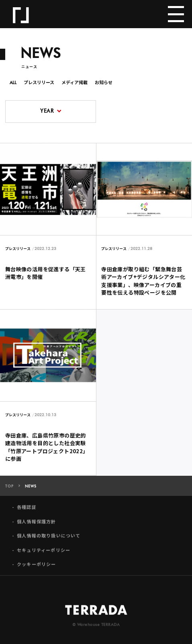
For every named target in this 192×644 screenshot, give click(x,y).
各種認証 (27, 510)
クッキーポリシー (37, 567)
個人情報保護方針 (37, 524)
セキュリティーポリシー (44, 553)
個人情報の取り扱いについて (49, 538)
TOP (9, 489)
